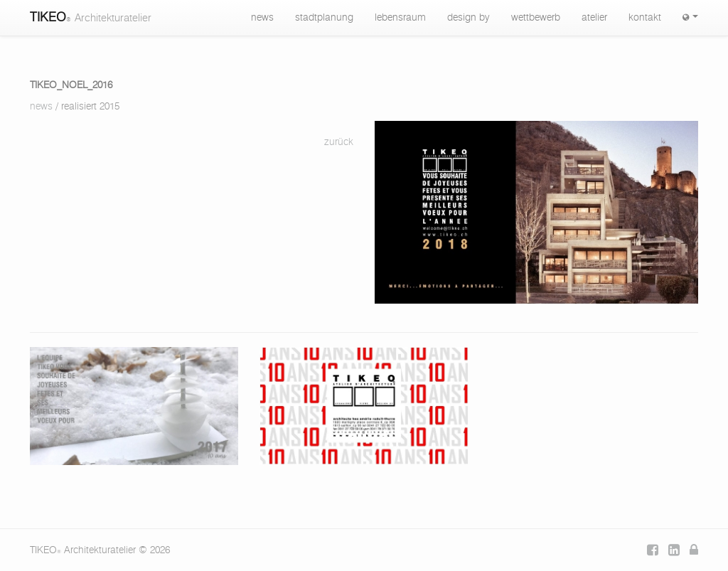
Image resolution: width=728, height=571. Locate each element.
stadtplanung (324, 18)
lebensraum (400, 18)
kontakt (645, 18)
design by (469, 18)
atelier (594, 18)
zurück (339, 142)
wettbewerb (536, 18)
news (262, 18)
